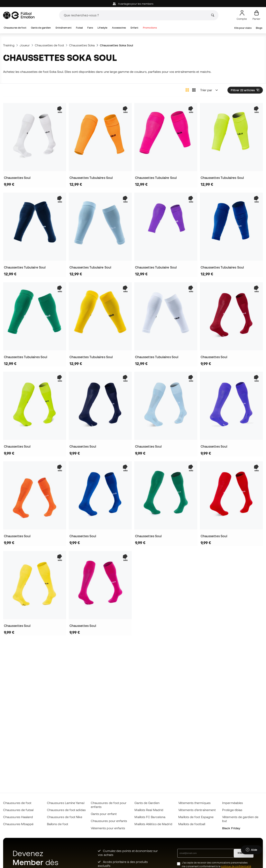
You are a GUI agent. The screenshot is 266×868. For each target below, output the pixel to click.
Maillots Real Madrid (149, 810)
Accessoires (119, 28)
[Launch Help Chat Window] (252, 850)
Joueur (25, 45)
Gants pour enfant (104, 814)
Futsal (79, 28)
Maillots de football (192, 824)
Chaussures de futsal (18, 810)
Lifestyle (102, 28)
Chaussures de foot (15, 28)
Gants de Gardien (147, 803)
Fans (90, 28)
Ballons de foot (58, 824)
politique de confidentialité (236, 866)
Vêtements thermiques (194, 803)
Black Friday (231, 828)
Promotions (150, 28)
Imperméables (233, 803)
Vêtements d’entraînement (197, 810)
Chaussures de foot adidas (66, 810)
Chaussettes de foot (49, 45)
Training (9, 45)
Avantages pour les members (133, 4)
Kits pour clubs (243, 28)
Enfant (134, 28)
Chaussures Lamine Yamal (66, 803)
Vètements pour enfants (108, 828)
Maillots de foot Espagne (196, 817)
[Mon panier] (256, 15)
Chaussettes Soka (82, 45)
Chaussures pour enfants (109, 821)
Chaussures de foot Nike (65, 817)
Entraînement (64, 28)
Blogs (259, 28)
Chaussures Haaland (18, 817)
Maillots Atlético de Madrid (153, 824)
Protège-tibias (232, 810)
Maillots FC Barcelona (150, 817)
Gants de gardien (41, 28)
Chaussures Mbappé (18, 824)
